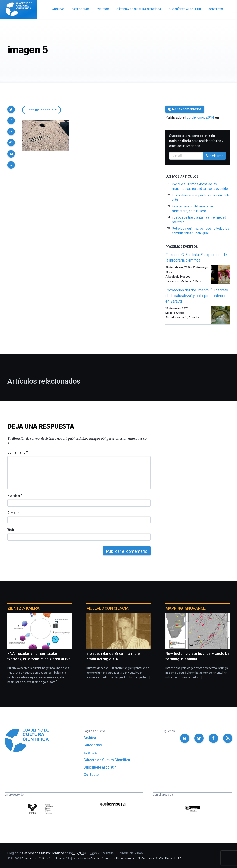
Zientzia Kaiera (23, 608)
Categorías (93, 745)
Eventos (90, 752)
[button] (11, 109)
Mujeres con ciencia (107, 608)
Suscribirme (215, 156)
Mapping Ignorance (186, 608)
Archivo (90, 738)
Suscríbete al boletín (100, 767)
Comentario (17, 452)
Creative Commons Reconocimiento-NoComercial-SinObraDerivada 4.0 (136, 859)
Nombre (15, 496)
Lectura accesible (42, 110)
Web (11, 530)
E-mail (13, 513)
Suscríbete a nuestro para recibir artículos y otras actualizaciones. (196, 141)
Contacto (91, 775)
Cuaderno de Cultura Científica (41, 859)
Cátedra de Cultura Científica (107, 760)
